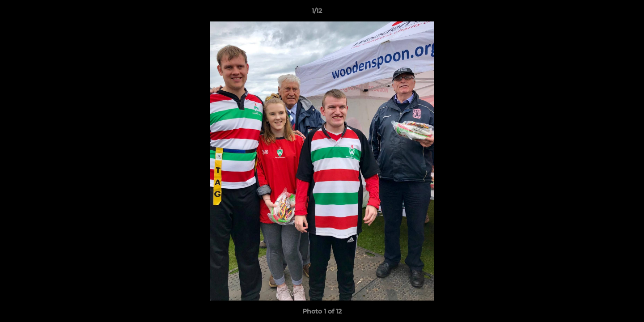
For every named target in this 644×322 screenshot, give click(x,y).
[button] (606, 13)
